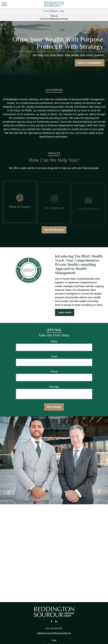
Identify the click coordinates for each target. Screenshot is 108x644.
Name (54, 341)
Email (54, 357)
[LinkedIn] (56, 621)
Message (54, 387)
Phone (54, 372)
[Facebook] (51, 621)
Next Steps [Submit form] (54, 407)
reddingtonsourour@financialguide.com (54, 633)
